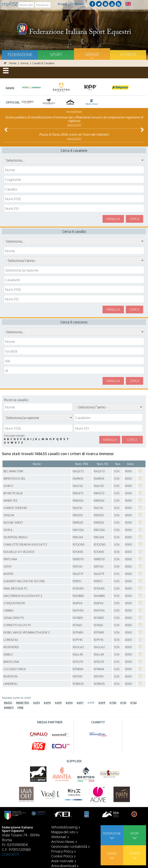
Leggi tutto (74, 125)
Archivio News (63, 841)
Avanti (9, 707)
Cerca (135, 219)
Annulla (113, 219)
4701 (123, 703)
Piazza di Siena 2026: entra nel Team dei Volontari (74, 134)
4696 (69, 703)
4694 (47, 703)
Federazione (20, 54)
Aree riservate (62, 861)
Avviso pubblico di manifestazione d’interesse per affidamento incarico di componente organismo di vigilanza (74, 119)
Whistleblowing (64, 827)
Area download (64, 865)
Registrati (77, 4)
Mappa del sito (63, 832)
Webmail (59, 837)
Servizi (92, 54)
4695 (58, 703)
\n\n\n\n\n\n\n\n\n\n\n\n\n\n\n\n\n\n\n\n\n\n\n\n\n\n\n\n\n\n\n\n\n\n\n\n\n (74, 260)
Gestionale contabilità (69, 846)
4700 (113, 703)
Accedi (62, 4)
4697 (80, 703)
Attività (128, 54)
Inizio (8, 703)
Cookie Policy (62, 856)
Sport (56, 54)
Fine (21, 707)
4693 (36, 703)
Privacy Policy (62, 851)
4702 (133, 703)
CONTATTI (10, 854)
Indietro (23, 703)
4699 (102, 703)
